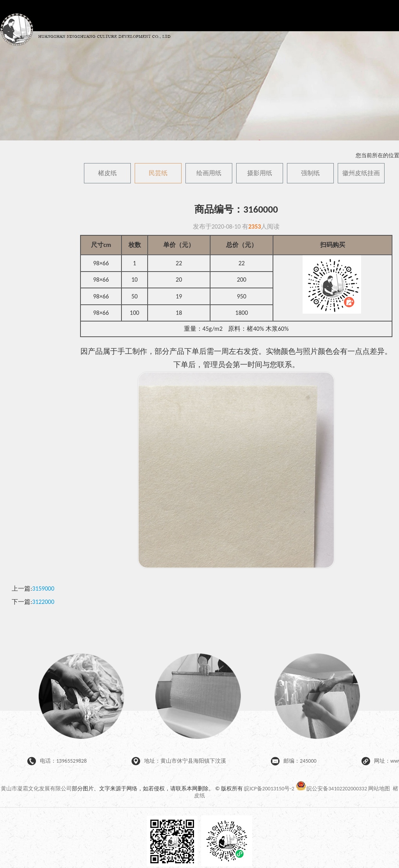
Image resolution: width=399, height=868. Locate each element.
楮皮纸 (107, 173)
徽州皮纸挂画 (361, 173)
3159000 (43, 588)
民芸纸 (158, 173)
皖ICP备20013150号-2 (269, 789)
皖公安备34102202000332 (332, 789)
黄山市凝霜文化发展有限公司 (36, 789)
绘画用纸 (209, 173)
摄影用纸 (260, 173)
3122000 (43, 602)
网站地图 (379, 789)
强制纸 (310, 173)
